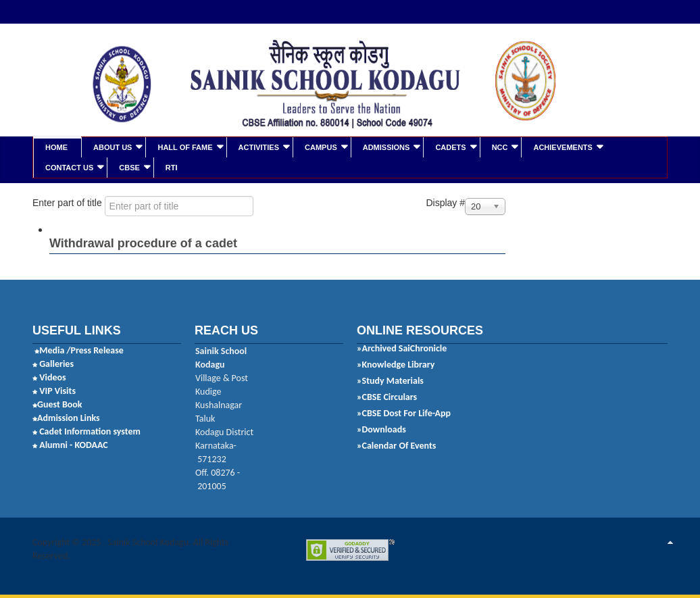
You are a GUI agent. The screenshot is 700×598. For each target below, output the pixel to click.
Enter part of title (69, 202)
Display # (445, 202)
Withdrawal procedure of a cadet (143, 243)
